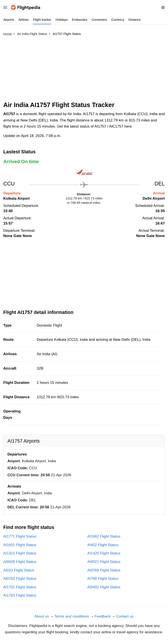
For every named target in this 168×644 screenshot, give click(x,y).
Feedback (103, 616)
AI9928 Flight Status (20, 562)
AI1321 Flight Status (20, 553)
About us (42, 616)
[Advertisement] (84, 71)
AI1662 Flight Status (104, 536)
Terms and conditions (72, 616)
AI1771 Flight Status (20, 536)
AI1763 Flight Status (20, 595)
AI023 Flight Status (19, 570)
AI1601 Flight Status (20, 545)
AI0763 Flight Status (20, 579)
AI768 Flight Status (103, 579)
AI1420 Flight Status (104, 553)
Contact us (125, 616)
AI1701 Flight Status (20, 587)
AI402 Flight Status (103, 545)
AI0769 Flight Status (104, 570)
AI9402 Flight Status (104, 587)
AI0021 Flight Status (104, 562)
